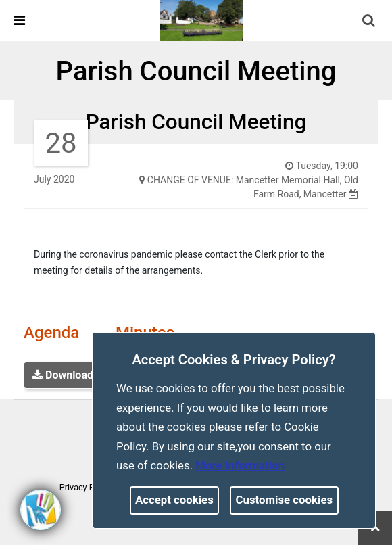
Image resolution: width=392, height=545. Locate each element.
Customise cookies (285, 500)
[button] (370, 22)
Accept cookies (174, 500)
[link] (202, 20)
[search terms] (379, 22)
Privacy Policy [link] (86, 487)
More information (240, 465)
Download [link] (63, 375)
